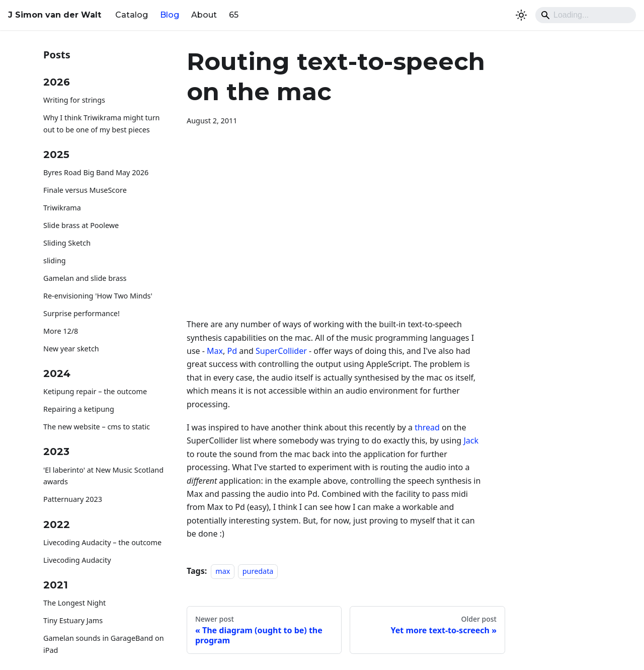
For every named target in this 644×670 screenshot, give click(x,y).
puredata (258, 571)
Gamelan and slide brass (85, 278)
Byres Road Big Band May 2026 (96, 172)
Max (215, 351)
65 (234, 15)
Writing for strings (74, 100)
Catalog (132, 15)
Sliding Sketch (67, 243)
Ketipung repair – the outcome (95, 391)
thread (427, 427)
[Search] (586, 15)
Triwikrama (62, 208)
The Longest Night (74, 603)
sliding (55, 260)
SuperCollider (281, 351)
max (223, 571)
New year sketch (71, 349)
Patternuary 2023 (73, 499)
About (204, 15)
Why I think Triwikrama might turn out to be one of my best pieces (102, 124)
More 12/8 (61, 331)
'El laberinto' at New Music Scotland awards (103, 476)
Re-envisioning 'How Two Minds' (98, 296)
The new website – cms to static (97, 427)
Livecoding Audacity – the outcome (102, 542)
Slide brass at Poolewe (81, 225)
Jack (471, 440)
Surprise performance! (82, 313)
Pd (232, 351)
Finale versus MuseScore (85, 190)
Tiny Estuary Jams (73, 620)
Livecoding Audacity (77, 560)
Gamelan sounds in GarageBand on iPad (104, 644)
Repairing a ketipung (79, 409)
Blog (170, 15)
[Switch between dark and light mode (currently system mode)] (521, 15)
